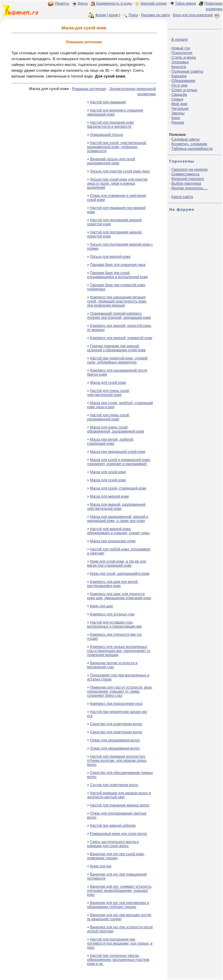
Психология (182, 53)
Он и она (179, 85)
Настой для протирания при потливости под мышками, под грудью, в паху (120, 943)
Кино (176, 118)
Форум (100, 15)
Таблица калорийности (192, 148)
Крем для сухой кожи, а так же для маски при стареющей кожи (117, 563)
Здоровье (180, 62)
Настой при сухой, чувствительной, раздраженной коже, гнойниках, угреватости (117, 147)
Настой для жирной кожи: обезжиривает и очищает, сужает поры (118, 531)
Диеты (83, 3)
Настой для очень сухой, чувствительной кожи (108, 393)
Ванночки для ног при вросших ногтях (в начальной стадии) (119, 917)
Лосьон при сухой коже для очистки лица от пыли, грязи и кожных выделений (117, 183)
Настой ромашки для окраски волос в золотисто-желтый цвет (119, 795)
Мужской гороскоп (188, 179)
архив (113, 15)
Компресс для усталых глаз (112, 614)
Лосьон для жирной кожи (110, 257)
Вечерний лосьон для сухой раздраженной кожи (111, 161)
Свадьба (179, 94)
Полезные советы (187, 71)
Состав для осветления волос (114, 785)
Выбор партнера (186, 183)
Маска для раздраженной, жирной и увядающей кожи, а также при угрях (118, 519)
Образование (183, 81)
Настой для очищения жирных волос (120, 805)
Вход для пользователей (197, 15)
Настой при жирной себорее (113, 826)
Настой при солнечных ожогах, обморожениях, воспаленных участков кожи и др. (118, 960)
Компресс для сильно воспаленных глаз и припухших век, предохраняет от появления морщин (119, 651)
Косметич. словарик (189, 144)
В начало (180, 39)
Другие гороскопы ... (189, 188)
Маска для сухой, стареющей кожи (118, 488)
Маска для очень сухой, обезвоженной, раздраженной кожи (116, 429)
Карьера (179, 76)
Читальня (180, 108)
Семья (177, 99)
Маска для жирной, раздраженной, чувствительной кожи (117, 507)
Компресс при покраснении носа (116, 704)
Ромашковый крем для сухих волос (118, 834)
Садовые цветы (185, 139)
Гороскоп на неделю (189, 169)
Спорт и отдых (184, 90)
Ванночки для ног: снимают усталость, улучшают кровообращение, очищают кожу (120, 891)
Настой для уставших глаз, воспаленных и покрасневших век (114, 624)
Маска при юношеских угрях (113, 541)
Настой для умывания (108, 102)
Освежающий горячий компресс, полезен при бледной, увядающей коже (119, 316)
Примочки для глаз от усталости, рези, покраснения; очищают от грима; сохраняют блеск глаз (120, 691)
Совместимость (185, 174)
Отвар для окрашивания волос (115, 740)
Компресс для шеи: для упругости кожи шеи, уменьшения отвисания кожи (119, 596)
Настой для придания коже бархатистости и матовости (110, 125)
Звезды (178, 113)
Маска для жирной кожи (109, 496)
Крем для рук (101, 866)
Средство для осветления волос (116, 724)
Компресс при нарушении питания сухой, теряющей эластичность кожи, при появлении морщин (117, 301)
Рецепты (62, 3)
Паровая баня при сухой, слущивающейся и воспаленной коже (117, 275)
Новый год (181, 48)
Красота (179, 67)
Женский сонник (153, 3)
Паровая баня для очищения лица (118, 265)
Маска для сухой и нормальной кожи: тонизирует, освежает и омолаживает (119, 462)
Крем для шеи (101, 606)
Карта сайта (182, 197)
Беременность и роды (114, 3)
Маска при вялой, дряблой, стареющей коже (111, 442)
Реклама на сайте (156, 15)
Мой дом (179, 104)
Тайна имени (186, 3)
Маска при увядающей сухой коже (118, 452)
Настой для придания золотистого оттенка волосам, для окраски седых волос (117, 761)
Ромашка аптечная (89, 89)
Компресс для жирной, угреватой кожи (121, 338)
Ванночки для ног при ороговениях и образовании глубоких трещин (118, 905)
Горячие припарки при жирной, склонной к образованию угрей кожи (116, 348)
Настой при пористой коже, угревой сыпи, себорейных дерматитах (117, 360)
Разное (178, 122)
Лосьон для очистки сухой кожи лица (120, 171)
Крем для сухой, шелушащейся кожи (120, 574)
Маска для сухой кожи (108, 383)
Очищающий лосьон (107, 135)
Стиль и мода (184, 57)
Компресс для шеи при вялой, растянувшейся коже (113, 584)
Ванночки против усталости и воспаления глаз (112, 665)
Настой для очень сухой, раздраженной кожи (108, 417)
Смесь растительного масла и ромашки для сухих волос (113, 844)
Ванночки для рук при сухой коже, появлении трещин (116, 856)
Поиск (133, 15)
